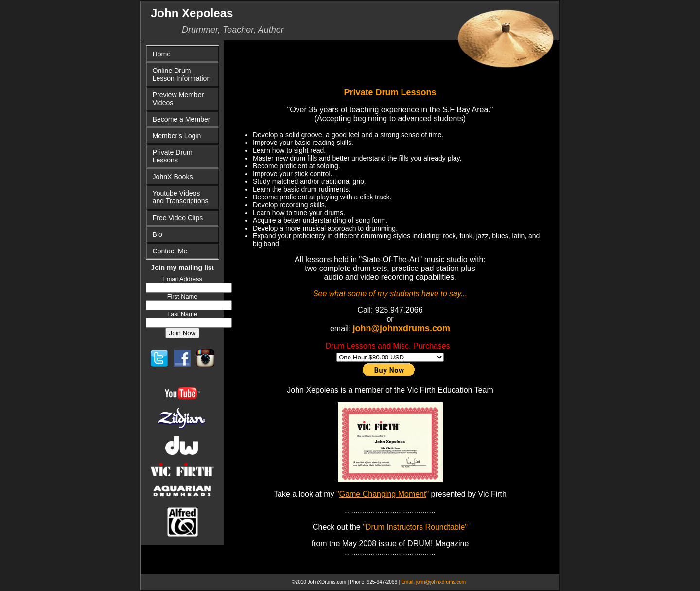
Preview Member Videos (178, 99)
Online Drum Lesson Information (182, 74)
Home (162, 54)
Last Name (182, 314)
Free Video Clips (178, 218)
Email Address (182, 279)
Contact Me (170, 251)
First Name (183, 296)
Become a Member (182, 119)
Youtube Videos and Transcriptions (181, 197)
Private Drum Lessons (173, 156)
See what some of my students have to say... (390, 294)
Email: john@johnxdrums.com (433, 582)
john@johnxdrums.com (402, 328)
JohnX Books (173, 177)
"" (382, 494)
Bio (157, 234)
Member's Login (177, 136)
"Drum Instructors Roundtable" (415, 527)
